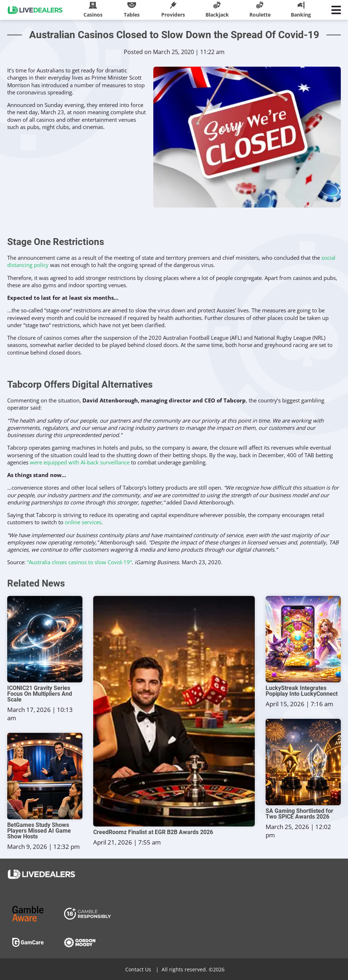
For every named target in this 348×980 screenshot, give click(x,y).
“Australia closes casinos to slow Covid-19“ (79, 562)
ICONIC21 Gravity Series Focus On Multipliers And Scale (40, 694)
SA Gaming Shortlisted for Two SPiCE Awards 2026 (299, 814)
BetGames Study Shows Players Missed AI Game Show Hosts (39, 831)
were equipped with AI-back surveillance (80, 462)
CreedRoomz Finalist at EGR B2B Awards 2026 (153, 832)
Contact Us (138, 969)
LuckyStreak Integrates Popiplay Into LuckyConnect (302, 691)
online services (83, 522)
